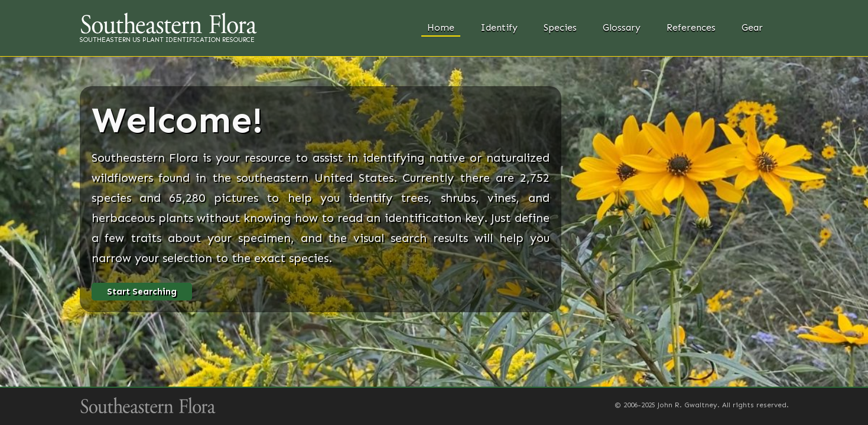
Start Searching (142, 292)
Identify (499, 27)
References (691, 27)
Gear (752, 27)
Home (441, 27)
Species (560, 27)
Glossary (622, 27)
